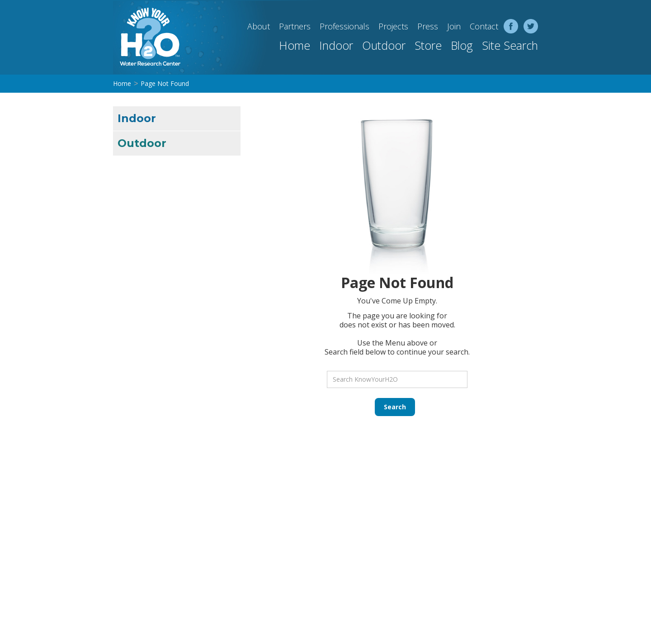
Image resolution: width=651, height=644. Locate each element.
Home (295, 45)
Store (428, 45)
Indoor (336, 45)
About (259, 26)
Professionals (344, 26)
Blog (462, 45)
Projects (393, 26)
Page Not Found (165, 83)
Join (454, 26)
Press (428, 26)
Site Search (510, 45)
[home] (147, 37)
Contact (484, 26)
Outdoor (384, 45)
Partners (295, 26)
